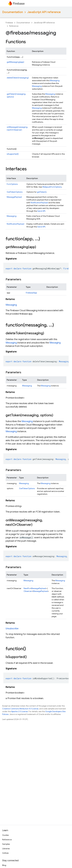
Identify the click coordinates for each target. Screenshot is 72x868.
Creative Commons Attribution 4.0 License (20, 709)
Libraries (6, 849)
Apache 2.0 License (20, 711)
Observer (28, 591)
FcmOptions (12, 184)
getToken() (42, 192)
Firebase (9, 23)
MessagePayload (14, 197)
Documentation (13, 12)
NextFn (27, 588)
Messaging (55, 80)
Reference (14, 26)
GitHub (5, 853)
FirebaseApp (31, 293)
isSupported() (13, 154)
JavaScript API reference (44, 12)
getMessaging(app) (15, 62)
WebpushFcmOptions (52, 187)
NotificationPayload (39, 203)
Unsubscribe (12, 629)
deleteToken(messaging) (18, 78)
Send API (41, 211)
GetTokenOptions (15, 192)
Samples (6, 844)
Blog (4, 865)
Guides (5, 835)
